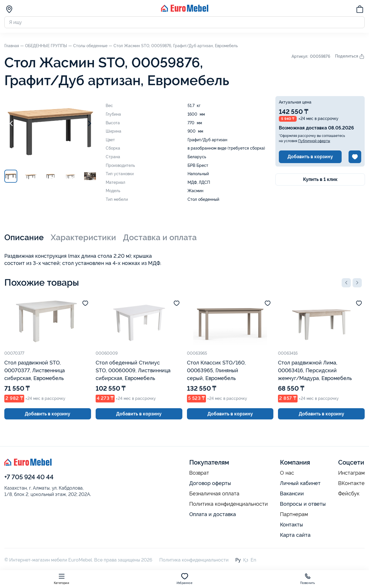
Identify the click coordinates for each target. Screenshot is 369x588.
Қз (246, 560)
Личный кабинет (300, 483)
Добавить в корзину (310, 157)
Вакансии (292, 493)
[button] (346, 283)
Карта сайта (295, 535)
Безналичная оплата (214, 494)
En (253, 560)
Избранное (184, 579)
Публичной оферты (314, 141)
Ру (238, 560)
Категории (61, 579)
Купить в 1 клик (320, 179)
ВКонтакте (351, 483)
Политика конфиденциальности (229, 504)
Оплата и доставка (213, 514)
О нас (287, 473)
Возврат (199, 473)
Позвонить (308, 579)
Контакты (292, 525)
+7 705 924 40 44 (29, 477)
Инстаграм (351, 473)
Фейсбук (349, 494)
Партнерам (294, 514)
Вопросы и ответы (303, 504)
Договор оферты (210, 483)
